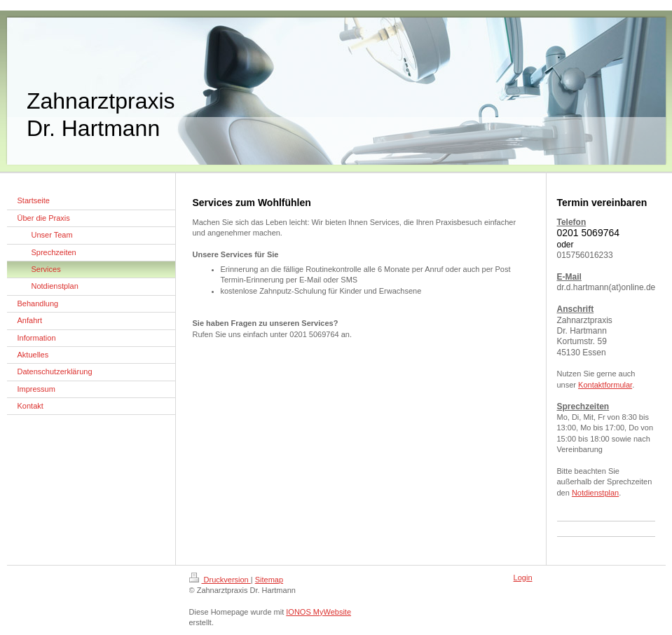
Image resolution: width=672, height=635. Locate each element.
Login (523, 578)
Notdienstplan (595, 493)
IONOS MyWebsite (318, 612)
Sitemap (269, 580)
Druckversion (220, 580)
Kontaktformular (605, 385)
